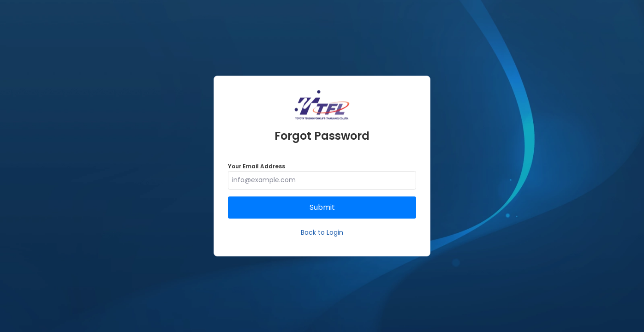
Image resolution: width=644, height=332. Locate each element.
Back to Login (322, 232)
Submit (322, 207)
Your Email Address (256, 166)
